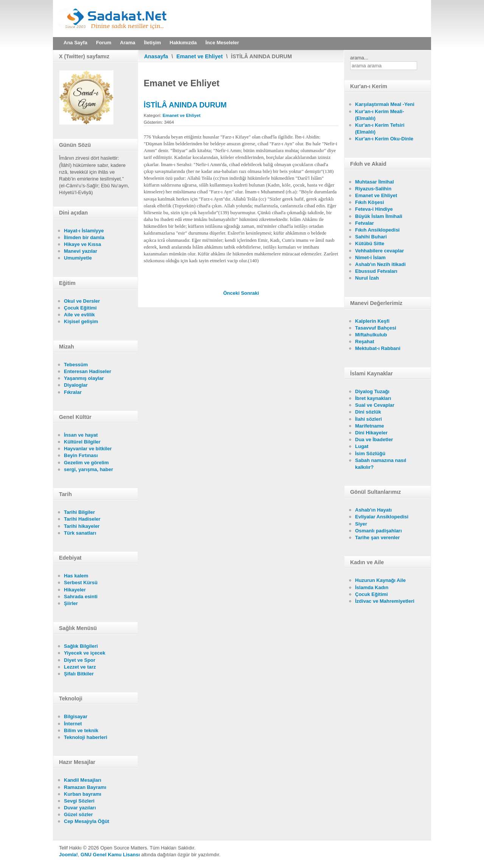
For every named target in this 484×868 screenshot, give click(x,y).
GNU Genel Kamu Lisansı (110, 855)
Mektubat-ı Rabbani (378, 348)
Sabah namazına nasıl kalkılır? (381, 464)
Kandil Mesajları (83, 780)
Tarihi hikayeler (82, 526)
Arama (127, 43)
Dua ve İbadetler (374, 439)
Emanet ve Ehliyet (200, 56)
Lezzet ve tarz (80, 667)
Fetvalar (365, 223)
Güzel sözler (78, 814)
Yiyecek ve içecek (85, 653)
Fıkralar (73, 392)
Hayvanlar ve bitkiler (88, 449)
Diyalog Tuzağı (372, 391)
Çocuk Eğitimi (80, 308)
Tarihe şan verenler (377, 537)
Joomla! (68, 855)
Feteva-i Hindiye (374, 209)
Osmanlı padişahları (379, 531)
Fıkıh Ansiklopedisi (377, 230)
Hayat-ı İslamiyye (84, 231)
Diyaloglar (76, 385)
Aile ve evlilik (79, 315)
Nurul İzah (367, 278)
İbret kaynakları (373, 398)
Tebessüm (76, 365)
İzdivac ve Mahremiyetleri (385, 601)
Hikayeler (75, 590)
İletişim (153, 43)
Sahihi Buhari (371, 237)
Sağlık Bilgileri (81, 646)
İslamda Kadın (372, 587)
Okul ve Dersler (82, 301)
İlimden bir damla (84, 237)
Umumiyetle (78, 258)
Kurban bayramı (83, 794)
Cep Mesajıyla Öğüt (87, 821)
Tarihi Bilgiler (79, 512)
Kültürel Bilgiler (82, 442)
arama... (359, 58)
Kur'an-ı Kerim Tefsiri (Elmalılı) (380, 128)
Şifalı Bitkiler (79, 674)
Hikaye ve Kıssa (82, 244)
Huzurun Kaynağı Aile (380, 580)
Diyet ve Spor (80, 660)
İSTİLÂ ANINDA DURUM (185, 105)
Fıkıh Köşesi (370, 202)
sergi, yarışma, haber (88, 469)
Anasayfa (156, 56)
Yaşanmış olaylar (84, 378)
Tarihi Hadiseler (82, 519)
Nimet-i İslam (370, 257)
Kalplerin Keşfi (372, 321)
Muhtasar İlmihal (375, 182)
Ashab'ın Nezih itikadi (380, 264)
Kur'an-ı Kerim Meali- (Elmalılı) (380, 115)
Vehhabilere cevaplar (379, 251)
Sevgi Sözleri (79, 801)
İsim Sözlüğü (370, 453)
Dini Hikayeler (371, 433)
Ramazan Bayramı (85, 787)
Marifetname (370, 426)
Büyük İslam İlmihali (379, 216)
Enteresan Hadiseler (88, 371)
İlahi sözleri (368, 419)
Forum (104, 43)
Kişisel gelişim (81, 321)
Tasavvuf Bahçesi (376, 328)
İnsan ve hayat (81, 435)
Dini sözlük (368, 412)
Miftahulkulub (371, 335)
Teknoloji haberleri (86, 737)
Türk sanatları (80, 533)
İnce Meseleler (222, 43)
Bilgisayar (76, 716)
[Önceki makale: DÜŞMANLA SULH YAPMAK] (232, 293)
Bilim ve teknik (81, 730)
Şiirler (71, 603)
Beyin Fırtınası (81, 455)
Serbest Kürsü (81, 583)
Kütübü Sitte (370, 243)
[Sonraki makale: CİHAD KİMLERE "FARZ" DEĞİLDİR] (250, 293)
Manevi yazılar (81, 251)
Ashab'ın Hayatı (373, 510)
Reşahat (365, 341)
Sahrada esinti (81, 597)
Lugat (362, 446)
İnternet (73, 724)
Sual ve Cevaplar (375, 405)
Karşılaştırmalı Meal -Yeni (385, 104)
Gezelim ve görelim (86, 463)
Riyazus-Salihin (373, 189)
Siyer (361, 524)
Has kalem (76, 576)
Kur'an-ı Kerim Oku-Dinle (384, 139)
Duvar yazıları (80, 808)
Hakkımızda (183, 43)
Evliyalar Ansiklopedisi (382, 517)
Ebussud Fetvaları (376, 271)
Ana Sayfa (75, 43)
